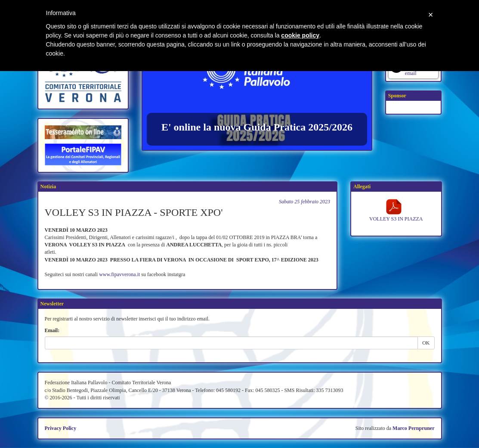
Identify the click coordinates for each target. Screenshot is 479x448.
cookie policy (300, 35)
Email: (52, 330)
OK (426, 343)
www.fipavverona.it (119, 274)
